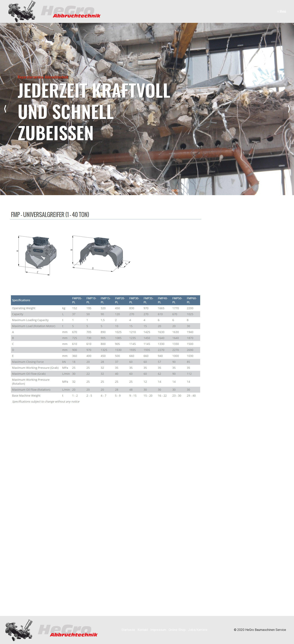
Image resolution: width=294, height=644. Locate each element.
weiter (289, 109)
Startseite (128, 630)
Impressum (158, 630)
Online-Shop (177, 630)
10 (173, 191)
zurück (5, 109)
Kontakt (143, 630)
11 (178, 191)
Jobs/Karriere (198, 630)
